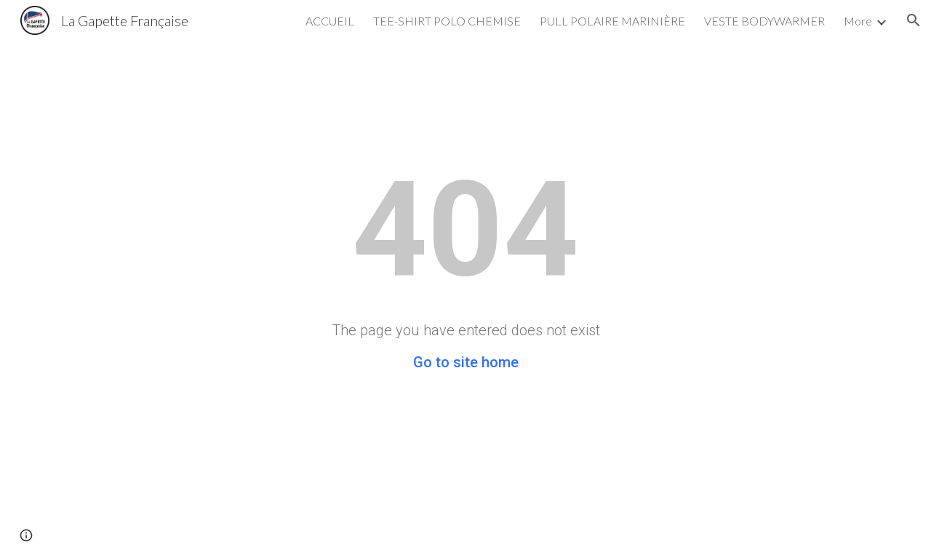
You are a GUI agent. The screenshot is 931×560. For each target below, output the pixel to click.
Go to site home (466, 362)
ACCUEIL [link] (330, 21)
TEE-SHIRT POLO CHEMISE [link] (447, 21)
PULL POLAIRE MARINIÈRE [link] (612, 21)
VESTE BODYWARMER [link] (764, 21)
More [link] (858, 21)
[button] (914, 20)
